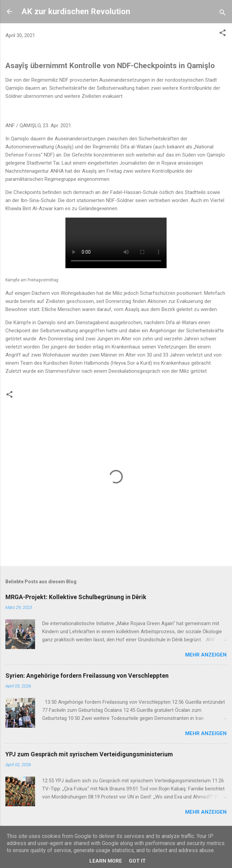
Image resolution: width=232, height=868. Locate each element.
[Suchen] (223, 14)
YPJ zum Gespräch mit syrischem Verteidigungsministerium (89, 754)
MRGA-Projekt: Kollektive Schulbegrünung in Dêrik (76, 597)
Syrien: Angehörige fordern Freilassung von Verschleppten (87, 676)
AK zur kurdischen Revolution (76, 11)
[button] (223, 34)
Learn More (106, 861)
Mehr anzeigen (206, 655)
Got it (137, 861)
